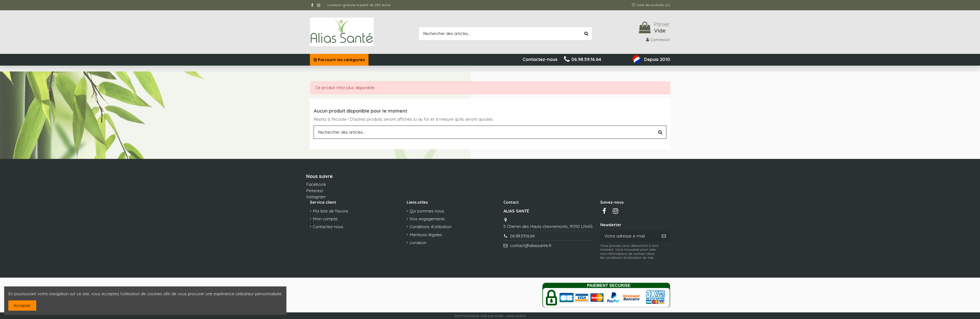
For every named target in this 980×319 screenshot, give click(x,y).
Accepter (22, 305)
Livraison (418, 242)
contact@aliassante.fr (531, 245)
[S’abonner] (664, 236)
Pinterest (315, 191)
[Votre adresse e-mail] (629, 236)
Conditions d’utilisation (431, 227)
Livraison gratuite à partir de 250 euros (359, 5)
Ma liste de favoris (331, 211)
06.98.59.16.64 (522, 236)
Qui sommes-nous (427, 211)
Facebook (316, 184)
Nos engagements (427, 219)
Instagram (316, 197)
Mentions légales (426, 235)
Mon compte (325, 219)
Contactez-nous (328, 227)
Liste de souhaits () (651, 5)
